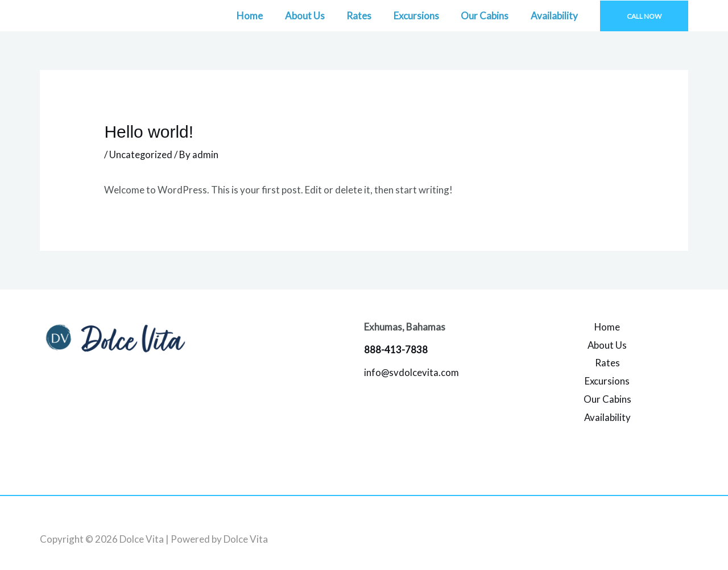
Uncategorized (141, 154)
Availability (555, 16)
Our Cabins (489, 16)
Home (264, 16)
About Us (316, 16)
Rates (368, 16)
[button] (644, 16)
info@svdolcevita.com (412, 372)
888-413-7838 (396, 350)
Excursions (423, 16)
